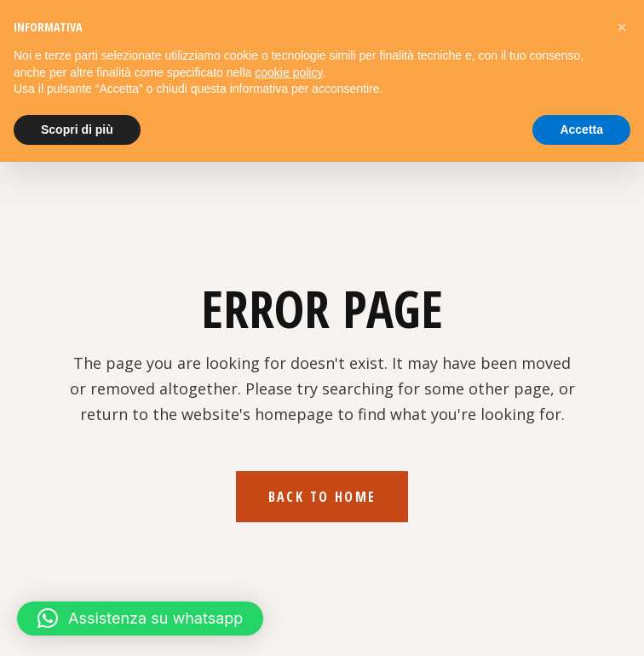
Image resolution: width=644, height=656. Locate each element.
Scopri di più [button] (77, 129)
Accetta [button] (581, 129)
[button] (140, 619)
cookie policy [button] (288, 72)
